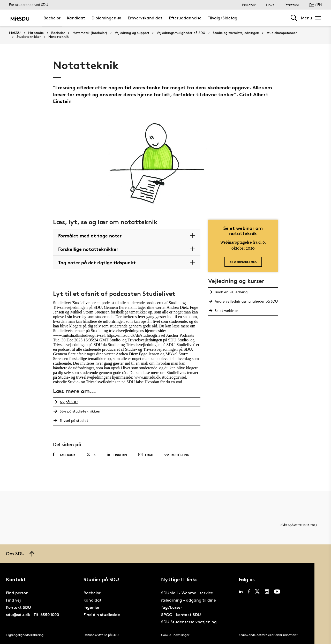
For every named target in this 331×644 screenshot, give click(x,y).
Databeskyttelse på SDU (101, 635)
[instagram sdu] (267, 591)
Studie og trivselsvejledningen (236, 33)
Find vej (13, 600)
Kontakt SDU (18, 607)
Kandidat (93, 600)
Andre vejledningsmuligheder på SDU (246, 301)
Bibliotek (249, 5)
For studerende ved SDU (29, 5)
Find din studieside (102, 615)
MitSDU (15, 33)
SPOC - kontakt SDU (181, 615)
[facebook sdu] (249, 591)
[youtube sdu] (277, 591)
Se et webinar (226, 310)
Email (146, 455)
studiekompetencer (282, 33)
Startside (292, 5)
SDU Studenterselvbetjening (189, 622)
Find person (17, 593)
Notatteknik (59, 37)
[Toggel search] (294, 18)
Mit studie (36, 33)
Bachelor (58, 33)
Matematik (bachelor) (90, 33)
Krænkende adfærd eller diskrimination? (268, 635)
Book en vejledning (231, 292)
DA (312, 5)
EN (320, 5)
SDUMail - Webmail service (187, 593)
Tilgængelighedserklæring (25, 635)
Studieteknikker (29, 37)
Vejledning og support (132, 33)
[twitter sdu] (257, 591)
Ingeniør (92, 607)
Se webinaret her (243, 262)
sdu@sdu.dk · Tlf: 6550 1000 (32, 615)
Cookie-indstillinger (175, 635)
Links (270, 5)
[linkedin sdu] (241, 591)
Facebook (64, 455)
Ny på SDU (68, 402)
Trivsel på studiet (73, 420)
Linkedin (117, 455)
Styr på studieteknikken (80, 411)
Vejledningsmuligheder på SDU (181, 33)
